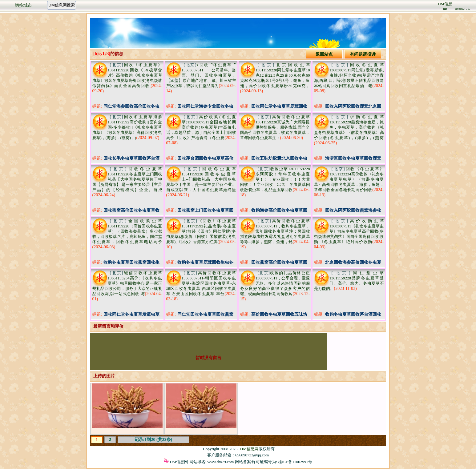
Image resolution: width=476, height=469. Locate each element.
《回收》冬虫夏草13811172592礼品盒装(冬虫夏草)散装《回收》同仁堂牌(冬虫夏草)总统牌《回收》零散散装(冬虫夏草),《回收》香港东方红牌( (201, 231)
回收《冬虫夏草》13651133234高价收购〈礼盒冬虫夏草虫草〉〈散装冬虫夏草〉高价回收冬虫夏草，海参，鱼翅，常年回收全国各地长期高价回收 (349, 179)
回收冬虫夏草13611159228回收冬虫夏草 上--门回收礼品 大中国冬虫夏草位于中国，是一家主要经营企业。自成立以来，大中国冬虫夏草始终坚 (203, 179)
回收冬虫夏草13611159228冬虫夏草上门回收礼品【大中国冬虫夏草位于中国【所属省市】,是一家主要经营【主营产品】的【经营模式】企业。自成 (127, 179)
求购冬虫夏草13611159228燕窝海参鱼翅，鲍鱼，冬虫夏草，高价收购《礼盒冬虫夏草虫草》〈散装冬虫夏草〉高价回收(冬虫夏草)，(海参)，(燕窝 (349, 127)
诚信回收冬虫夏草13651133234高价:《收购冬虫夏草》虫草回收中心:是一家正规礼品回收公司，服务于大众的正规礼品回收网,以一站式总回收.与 (127, 283)
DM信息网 (249, 449)
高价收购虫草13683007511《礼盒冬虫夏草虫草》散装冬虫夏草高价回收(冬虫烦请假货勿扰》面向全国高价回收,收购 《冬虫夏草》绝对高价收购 (349, 231)
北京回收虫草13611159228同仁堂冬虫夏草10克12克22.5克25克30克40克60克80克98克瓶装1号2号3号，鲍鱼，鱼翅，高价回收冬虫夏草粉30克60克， (275, 75)
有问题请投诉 (363, 54)
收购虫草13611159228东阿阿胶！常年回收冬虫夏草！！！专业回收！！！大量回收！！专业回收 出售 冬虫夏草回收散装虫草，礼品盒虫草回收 (275, 179)
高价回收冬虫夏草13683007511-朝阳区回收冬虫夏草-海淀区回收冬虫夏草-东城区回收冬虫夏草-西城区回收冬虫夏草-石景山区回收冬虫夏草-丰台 (201, 283)
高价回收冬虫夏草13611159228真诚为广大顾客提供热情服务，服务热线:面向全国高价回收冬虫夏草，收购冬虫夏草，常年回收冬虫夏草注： (275, 127)
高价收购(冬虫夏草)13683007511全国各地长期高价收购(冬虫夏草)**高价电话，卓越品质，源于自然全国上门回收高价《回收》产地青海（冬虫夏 (201, 127)
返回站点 (324, 54)
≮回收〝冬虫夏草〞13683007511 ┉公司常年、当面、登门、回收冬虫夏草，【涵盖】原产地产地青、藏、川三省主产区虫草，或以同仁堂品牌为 (201, 75)
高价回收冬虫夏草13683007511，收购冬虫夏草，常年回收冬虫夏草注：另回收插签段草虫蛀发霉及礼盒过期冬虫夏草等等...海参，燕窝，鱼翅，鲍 (275, 231)
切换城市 (23, 5)
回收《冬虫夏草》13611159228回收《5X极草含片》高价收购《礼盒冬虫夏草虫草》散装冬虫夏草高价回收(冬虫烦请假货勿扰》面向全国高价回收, (127, 75)
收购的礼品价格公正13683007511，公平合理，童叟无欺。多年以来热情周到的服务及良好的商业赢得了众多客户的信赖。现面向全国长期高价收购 (275, 283)
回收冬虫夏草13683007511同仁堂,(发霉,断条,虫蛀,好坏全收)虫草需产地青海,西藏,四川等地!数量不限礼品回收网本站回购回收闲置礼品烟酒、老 (349, 75)
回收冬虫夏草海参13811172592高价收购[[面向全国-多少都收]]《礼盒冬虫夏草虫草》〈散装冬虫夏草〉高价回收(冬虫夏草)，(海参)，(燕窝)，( (127, 127)
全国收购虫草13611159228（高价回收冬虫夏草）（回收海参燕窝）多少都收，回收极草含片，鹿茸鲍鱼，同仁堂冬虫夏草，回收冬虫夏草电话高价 (127, 231)
